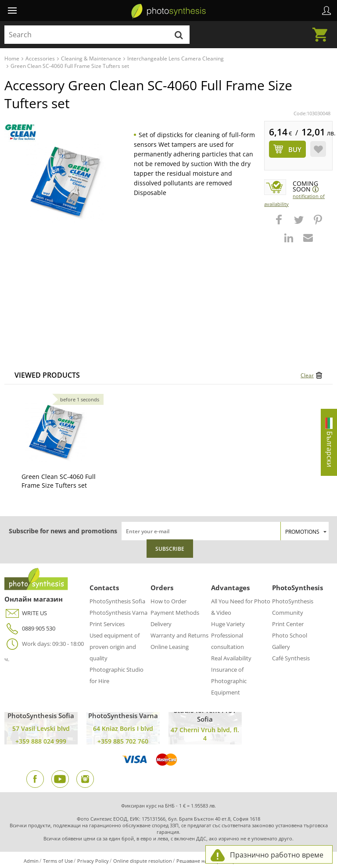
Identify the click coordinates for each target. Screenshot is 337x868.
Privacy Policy (93, 861)
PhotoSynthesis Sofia (117, 601)
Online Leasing (170, 647)
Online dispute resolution (143, 861)
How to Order (168, 601)
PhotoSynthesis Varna (118, 613)
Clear (307, 375)
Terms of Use (58, 861)
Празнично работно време (277, 855)
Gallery (281, 647)
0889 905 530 (30, 629)
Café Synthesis (291, 658)
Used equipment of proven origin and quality (115, 647)
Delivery (161, 624)
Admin (31, 861)
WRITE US (26, 613)
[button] (280, 224)
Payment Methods (175, 613)
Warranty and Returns (179, 635)
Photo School (290, 635)
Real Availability (231, 658)
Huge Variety (228, 624)
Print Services (107, 624)
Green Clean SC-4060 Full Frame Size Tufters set (59, 481)
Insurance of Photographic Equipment (229, 681)
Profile (326, 11)
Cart (323, 29)
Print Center (288, 624)
